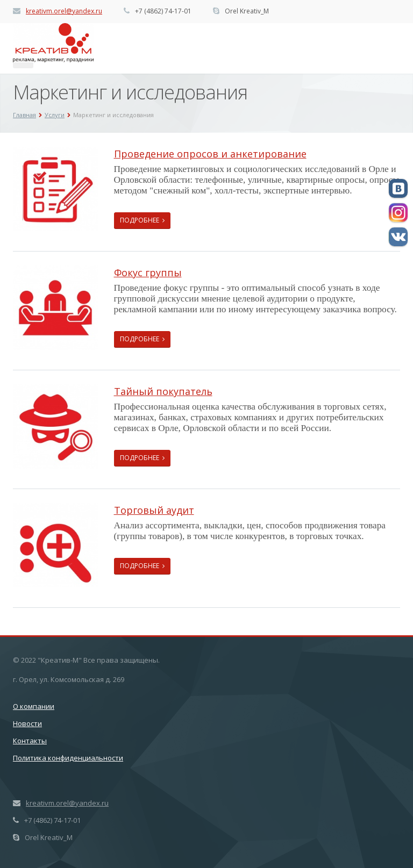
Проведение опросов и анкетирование (210, 154)
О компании (34, 706)
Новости (27, 723)
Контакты (30, 741)
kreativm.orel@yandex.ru (64, 11)
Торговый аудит (154, 510)
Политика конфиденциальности (68, 758)
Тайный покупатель (163, 391)
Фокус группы (148, 272)
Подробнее (142, 220)
